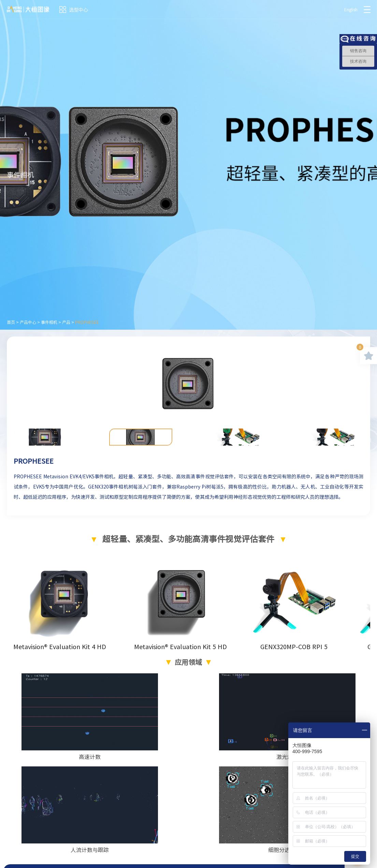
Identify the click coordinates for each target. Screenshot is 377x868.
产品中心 (28, 322)
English (351, 10)
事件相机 (49, 322)
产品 (66, 322)
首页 (11, 322)
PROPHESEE (87, 322)
